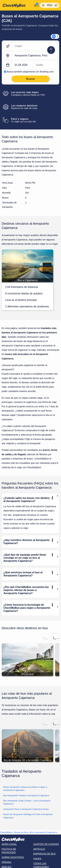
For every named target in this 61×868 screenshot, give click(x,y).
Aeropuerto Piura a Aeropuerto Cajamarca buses (26, 809)
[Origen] (35, 46)
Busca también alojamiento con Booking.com (30, 72)
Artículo (39, 849)
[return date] (45, 65)
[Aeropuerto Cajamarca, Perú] (35, 56)
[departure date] (23, 65)
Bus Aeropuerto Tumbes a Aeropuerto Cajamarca (26, 795)
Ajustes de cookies (46, 844)
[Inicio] (16, 5)
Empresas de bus (44, 854)
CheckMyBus (6, 832)
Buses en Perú (21, 832)
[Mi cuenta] (36, 5)
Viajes (37, 859)
